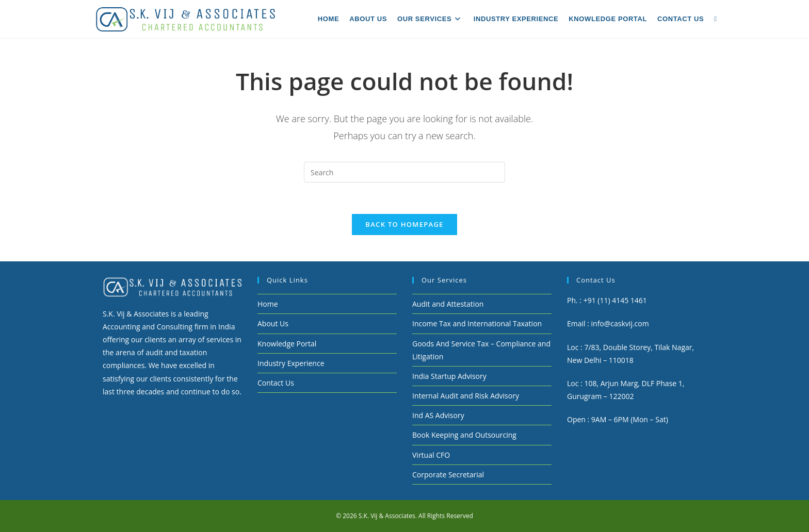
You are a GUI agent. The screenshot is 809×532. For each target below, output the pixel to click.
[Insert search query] (405, 172)
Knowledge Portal (287, 344)
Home (268, 304)
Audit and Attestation (448, 304)
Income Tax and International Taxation (477, 323)
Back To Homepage (404, 224)
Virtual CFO (431, 455)
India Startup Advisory (449, 376)
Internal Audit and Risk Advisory (466, 396)
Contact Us (276, 383)
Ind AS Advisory (438, 415)
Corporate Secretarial (448, 475)
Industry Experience (291, 363)
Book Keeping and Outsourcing (464, 435)
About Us (273, 323)
